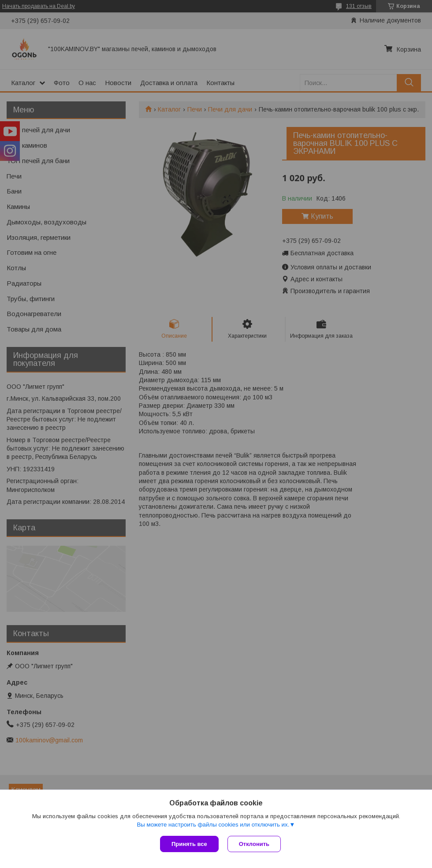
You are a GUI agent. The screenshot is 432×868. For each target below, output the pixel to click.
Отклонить (254, 844)
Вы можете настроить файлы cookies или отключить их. (213, 825)
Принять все (189, 844)
